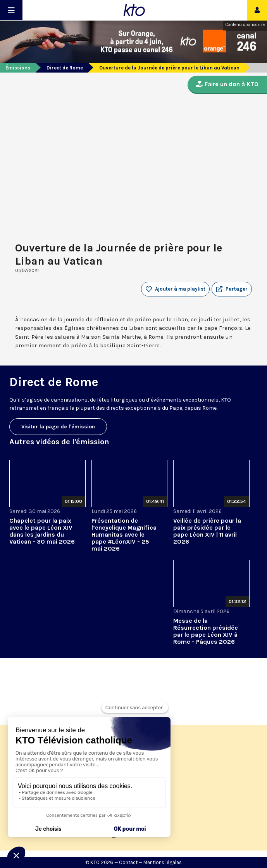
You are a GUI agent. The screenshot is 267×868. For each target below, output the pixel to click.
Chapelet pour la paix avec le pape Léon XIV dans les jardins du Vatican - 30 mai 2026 (42, 531)
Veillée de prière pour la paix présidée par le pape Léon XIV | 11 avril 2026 (207, 531)
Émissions (18, 68)
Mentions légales (163, 862)
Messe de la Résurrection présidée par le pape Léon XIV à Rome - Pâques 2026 (206, 631)
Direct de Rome (65, 68)
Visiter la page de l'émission (58, 427)
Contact (128, 862)
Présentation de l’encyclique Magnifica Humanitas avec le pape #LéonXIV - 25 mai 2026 (124, 534)
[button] (232, 289)
